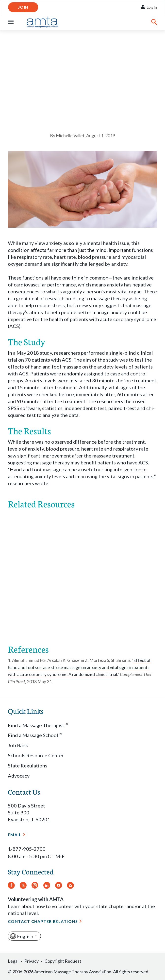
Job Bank (18, 745)
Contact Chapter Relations (43, 921)
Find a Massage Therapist (38, 725)
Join (23, 7)
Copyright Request (63, 961)
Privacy (32, 961)
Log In (152, 7)
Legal (13, 961)
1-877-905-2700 (27, 849)
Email (15, 835)
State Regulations (28, 765)
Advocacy (19, 776)
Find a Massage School (35, 735)
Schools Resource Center (36, 755)
